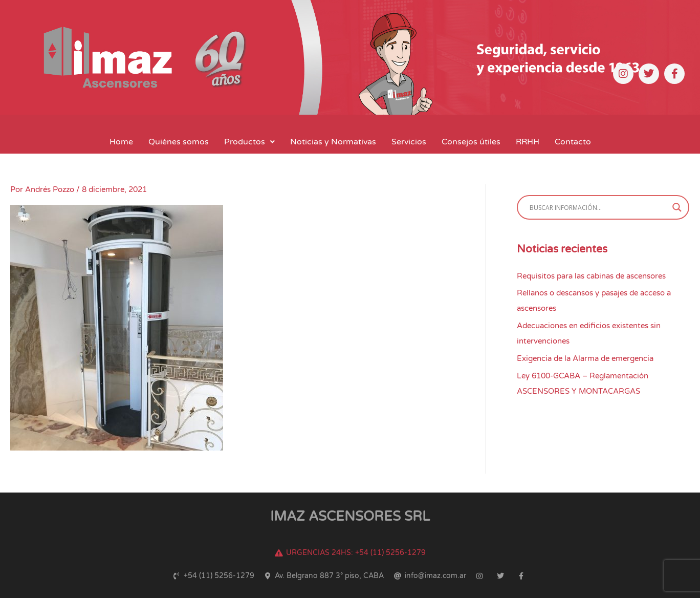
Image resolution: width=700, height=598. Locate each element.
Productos (249, 142)
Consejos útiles (471, 142)
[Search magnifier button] (677, 207)
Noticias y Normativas (333, 142)
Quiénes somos (179, 142)
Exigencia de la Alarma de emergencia (585, 358)
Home (121, 142)
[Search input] (598, 207)
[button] (249, 142)
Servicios (409, 142)
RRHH (528, 142)
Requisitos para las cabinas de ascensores (591, 276)
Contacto (573, 142)
